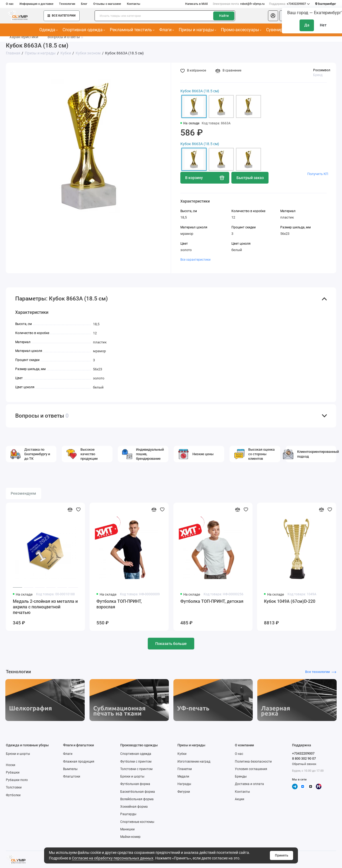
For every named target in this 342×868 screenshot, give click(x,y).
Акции (240, 799)
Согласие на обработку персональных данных (113, 858)
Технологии (67, 4)
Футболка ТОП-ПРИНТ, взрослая (119, 604)
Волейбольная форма (137, 799)
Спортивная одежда (84, 30)
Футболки (13, 795)
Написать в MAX (197, 4)
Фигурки (184, 792)
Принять (282, 855)
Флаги (167, 30)
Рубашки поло (17, 780)
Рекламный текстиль (132, 30)
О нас (10, 4)
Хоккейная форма (134, 807)
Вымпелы (70, 769)
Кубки (182, 754)
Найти (224, 16)
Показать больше (171, 644)
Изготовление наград (194, 762)
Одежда (49, 30)
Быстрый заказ (250, 178)
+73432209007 (289, 4)
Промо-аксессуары (241, 30)
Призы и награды (198, 30)
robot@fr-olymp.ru (239, 4)
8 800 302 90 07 (304, 758)
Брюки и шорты (18, 754)
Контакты (134, 4)
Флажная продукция (79, 762)
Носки (11, 765)
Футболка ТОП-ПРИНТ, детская (212, 601)
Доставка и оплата (249, 784)
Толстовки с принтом (136, 769)
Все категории (62, 16)
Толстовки (14, 787)
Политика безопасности (253, 762)
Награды (184, 784)
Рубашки (13, 772)
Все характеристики (195, 260)
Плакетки (185, 769)
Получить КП (318, 174)
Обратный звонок (304, 764)
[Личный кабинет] (273, 16)
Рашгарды (128, 814)
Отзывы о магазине (107, 4)
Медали (183, 776)
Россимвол (322, 70)
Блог (84, 4)
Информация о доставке (36, 4)
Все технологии (321, 672)
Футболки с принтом (136, 762)
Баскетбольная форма (138, 792)
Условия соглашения (251, 769)
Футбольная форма (135, 784)
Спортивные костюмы (137, 822)
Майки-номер (130, 837)
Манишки (127, 829)
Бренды (241, 776)
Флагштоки (72, 776)
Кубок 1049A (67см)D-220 (290, 601)
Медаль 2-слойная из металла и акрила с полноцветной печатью (45, 607)
